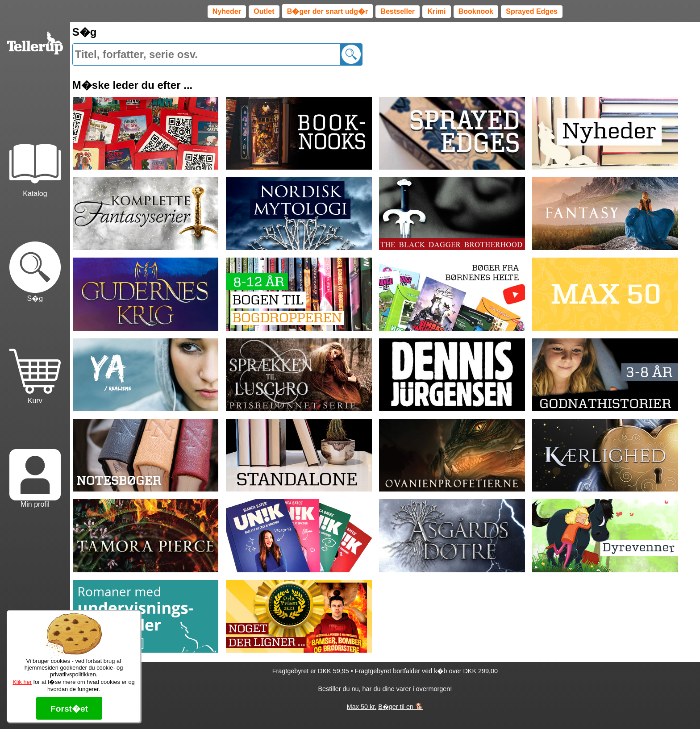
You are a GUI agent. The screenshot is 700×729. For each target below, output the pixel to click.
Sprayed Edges (532, 11)
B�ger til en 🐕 (401, 707)
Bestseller (398, 11)
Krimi (436, 11)
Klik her (22, 682)
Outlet (264, 11)
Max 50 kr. (362, 707)
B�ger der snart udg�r (327, 11)
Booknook (476, 11)
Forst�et (69, 709)
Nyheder (227, 11)
